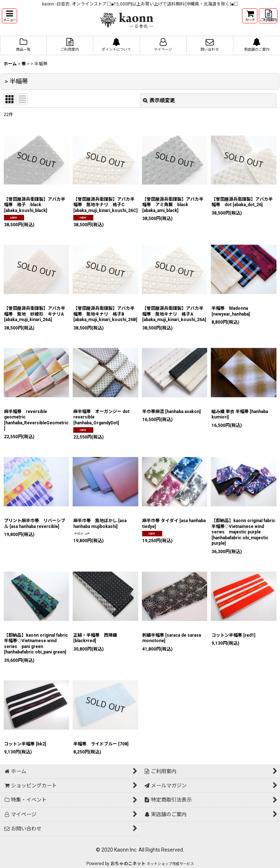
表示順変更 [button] (159, 100)
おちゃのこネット (128, 864)
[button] (9, 16)
